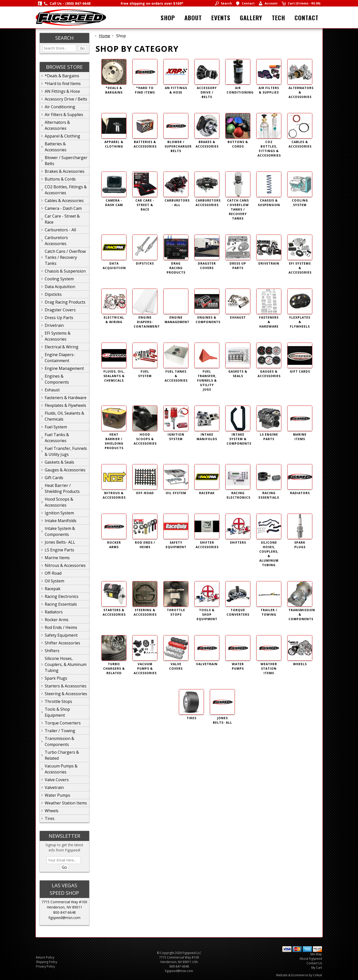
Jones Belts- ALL (60, 542)
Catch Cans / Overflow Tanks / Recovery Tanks (65, 257)
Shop (168, 18)
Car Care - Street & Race (62, 219)
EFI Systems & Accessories (58, 336)
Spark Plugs (56, 678)
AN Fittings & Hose (62, 91)
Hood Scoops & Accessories (59, 502)
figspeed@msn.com (64, 918)
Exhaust (52, 390)
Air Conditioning (60, 107)
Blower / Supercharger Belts (66, 161)
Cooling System (59, 279)
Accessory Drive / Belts (66, 99)
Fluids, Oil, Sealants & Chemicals (64, 416)
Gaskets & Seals (59, 462)
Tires (50, 818)
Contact (307, 18)
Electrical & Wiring (62, 347)
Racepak (53, 589)
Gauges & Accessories (65, 470)
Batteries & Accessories (56, 147)
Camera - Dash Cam (63, 208)
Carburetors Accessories (56, 241)
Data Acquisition (60, 287)
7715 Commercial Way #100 (64, 902)
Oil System (54, 581)
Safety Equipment (61, 635)
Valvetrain (54, 787)
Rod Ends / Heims (61, 627)
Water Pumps (57, 795)
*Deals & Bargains (62, 76)
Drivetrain (54, 325)
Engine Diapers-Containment (60, 358)
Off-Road (53, 573)
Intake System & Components (60, 531)
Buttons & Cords (60, 179)
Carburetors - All (60, 230)
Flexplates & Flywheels (65, 405)
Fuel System (56, 427)
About (193, 18)
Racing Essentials (61, 604)
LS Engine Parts (59, 550)
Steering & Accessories (66, 694)
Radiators (54, 612)
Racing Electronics (62, 596)
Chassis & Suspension (65, 271)
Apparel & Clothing (62, 136)
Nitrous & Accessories (65, 565)
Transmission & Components (59, 741)
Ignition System (59, 513)
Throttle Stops (58, 701)
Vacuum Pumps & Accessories (61, 769)
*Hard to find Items (63, 84)
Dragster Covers (60, 310)
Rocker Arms (57, 620)
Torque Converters (63, 723)
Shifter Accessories (62, 643)
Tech (278, 18)
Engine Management (64, 368)
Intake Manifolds (61, 521)
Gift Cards (54, 478)
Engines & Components (57, 379)
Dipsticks (53, 294)
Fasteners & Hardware (66, 398)
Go (82, 48)
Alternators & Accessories (57, 125)
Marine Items (57, 558)
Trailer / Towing (60, 731)
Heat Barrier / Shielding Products (62, 488)
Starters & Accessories (66, 686)
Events (221, 18)
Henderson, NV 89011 (64, 907)
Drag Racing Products (65, 302)
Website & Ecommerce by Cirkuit (299, 975)
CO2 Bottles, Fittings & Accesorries (66, 190)
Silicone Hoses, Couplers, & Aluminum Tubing (66, 664)
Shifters (52, 651)
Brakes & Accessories (65, 171)
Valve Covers (57, 780)
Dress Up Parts (59, 318)
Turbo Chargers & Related (62, 755)
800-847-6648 (64, 912)
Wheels (52, 811)
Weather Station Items (66, 803)
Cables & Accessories (64, 201)
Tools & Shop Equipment (57, 712)
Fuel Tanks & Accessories (57, 438)
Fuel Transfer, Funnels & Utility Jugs (66, 451)
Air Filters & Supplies (64, 115)
